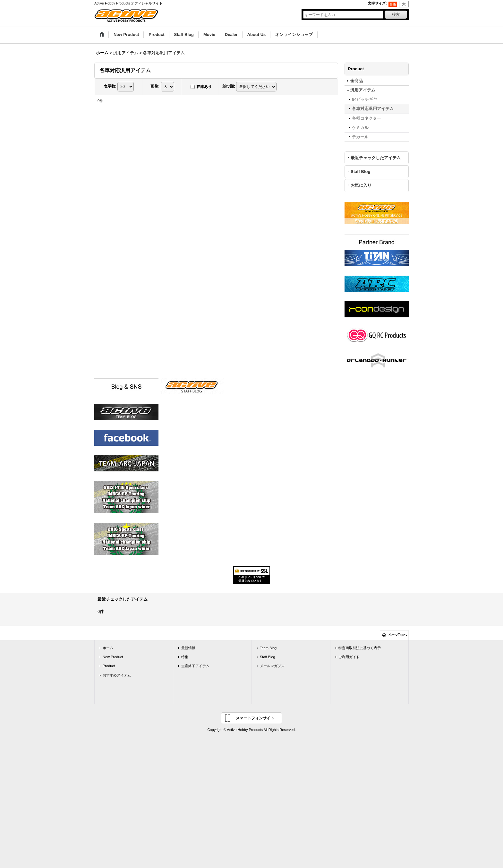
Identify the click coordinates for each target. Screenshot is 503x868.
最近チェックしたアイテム (376, 158)
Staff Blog (360, 172)
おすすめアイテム (117, 675)
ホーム (108, 648)
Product (109, 666)
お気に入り (361, 185)
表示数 (110, 86)
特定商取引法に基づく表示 (360, 648)
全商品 (357, 81)
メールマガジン (272, 666)
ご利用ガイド (349, 657)
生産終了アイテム (195, 666)
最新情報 (188, 648)
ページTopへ (397, 635)
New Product (113, 657)
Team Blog (268, 648)
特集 (185, 657)
